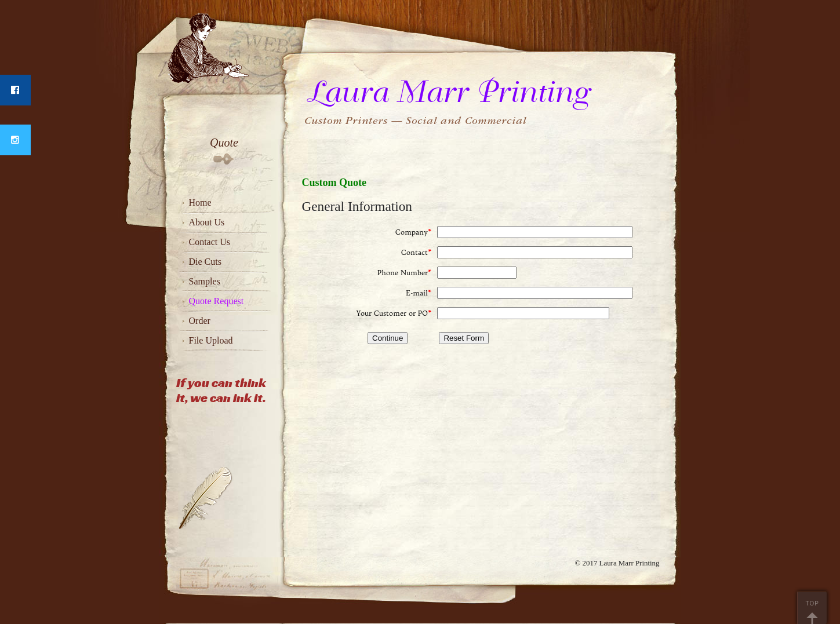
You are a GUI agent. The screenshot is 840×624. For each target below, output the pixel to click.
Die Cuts (205, 262)
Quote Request (217, 301)
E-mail (419, 293)
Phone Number (404, 273)
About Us (207, 222)
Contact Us (210, 242)
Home (200, 202)
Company (413, 232)
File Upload (211, 340)
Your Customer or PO (394, 313)
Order (200, 321)
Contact (416, 252)
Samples (205, 281)
